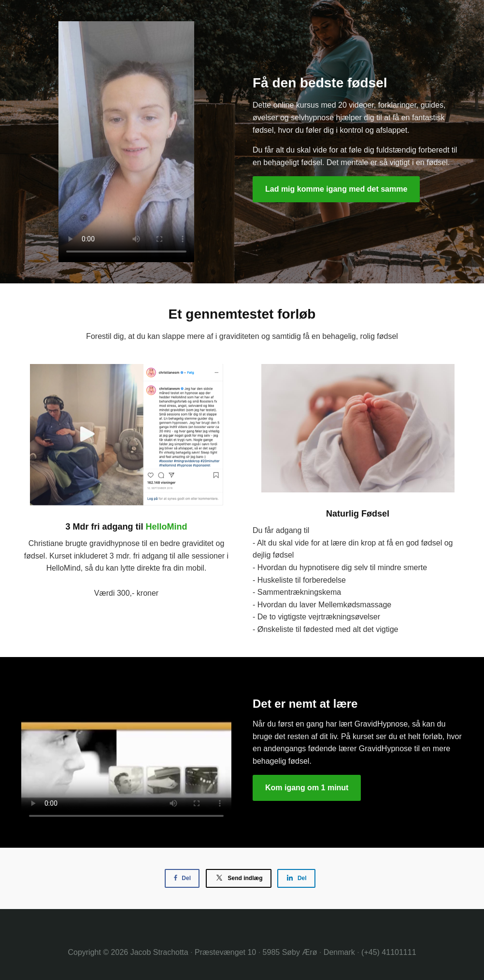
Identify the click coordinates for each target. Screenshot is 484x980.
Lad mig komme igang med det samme (336, 189)
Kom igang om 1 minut (307, 788)
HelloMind (167, 527)
